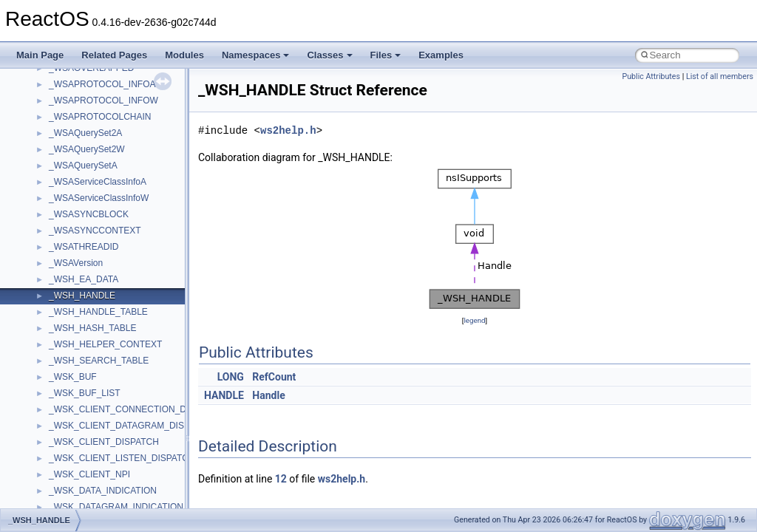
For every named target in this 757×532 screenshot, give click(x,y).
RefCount (274, 377)
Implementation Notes (68, 276)
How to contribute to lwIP (74, 129)
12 (281, 479)
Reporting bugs (55, 194)
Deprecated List (56, 341)
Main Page (40, 55)
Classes (329, 55)
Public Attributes (651, 76)
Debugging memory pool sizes (85, 178)
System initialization (64, 227)
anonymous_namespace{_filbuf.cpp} (120, 487)
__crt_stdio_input (82, 422)
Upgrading (45, 97)
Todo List (43, 324)
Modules (184, 55)
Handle (268, 395)
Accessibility (73, 471)
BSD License (51, 292)
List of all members (720, 76)
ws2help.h (288, 130)
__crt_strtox (72, 454)
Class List (56, 406)
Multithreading (53, 243)
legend (474, 320)
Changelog (47, 113)
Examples (441, 55)
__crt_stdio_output (85, 438)
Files (386, 55)
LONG (231, 377)
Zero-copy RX (52, 211)
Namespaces (256, 55)
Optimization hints (60, 259)
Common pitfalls (57, 162)
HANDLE (224, 395)
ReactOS (31, 81)
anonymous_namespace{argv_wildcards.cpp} (138, 503)
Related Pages (114, 55)
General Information (64, 308)
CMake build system (65, 146)
